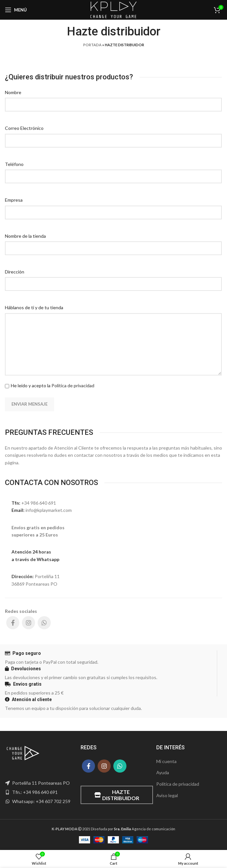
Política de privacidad (73, 385)
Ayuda (163, 772)
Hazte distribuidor (117, 795)
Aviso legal (167, 795)
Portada (92, 45)
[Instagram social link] (28, 623)
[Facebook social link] (13, 623)
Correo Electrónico (24, 128)
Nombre (13, 92)
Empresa (14, 200)
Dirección (15, 272)
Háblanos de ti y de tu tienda (34, 307)
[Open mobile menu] (16, 10)
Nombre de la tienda (25, 236)
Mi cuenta (166, 761)
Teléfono (14, 164)
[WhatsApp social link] (44, 623)
